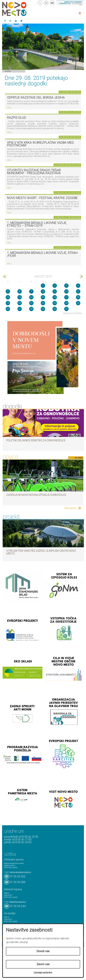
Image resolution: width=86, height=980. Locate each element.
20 (20, 303)
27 (20, 309)
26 (8, 309)
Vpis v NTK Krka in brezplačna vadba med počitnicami (40, 144)
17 (66, 297)
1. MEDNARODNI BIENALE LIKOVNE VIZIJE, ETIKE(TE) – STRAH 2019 (37, 224)
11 (78, 291)
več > (9, 107)
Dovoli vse (43, 951)
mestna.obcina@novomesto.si (20, 872)
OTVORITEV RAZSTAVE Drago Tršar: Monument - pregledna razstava (34, 172)
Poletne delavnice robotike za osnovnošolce (36, 440)
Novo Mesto (21, 9)
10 (66, 291)
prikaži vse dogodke (73, 313)
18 (78, 297)
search (40, 3)
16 (55, 297)
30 (55, 309)
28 (31, 309)
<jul (5, 277)
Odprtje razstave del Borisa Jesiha (36, 98)
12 (8, 297)
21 (31, 303)
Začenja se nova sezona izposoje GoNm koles (36, 495)
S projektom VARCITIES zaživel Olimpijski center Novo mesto (41, 552)
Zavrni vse (43, 964)
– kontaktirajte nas (71, 3)
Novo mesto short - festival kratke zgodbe (42, 198)
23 (55, 303)
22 (43, 303)
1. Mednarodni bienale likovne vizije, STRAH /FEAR (42, 254)
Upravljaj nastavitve (43, 973)
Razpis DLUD (17, 118)
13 (20, 297)
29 (43, 309)
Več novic (70, 508)
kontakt (46, 3)
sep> (81, 277)
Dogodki (8, 71)
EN (52, 3)
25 (78, 303)
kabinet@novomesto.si (18, 902)
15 (43, 297)
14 (31, 297)
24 (66, 303)
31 (66, 309)
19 (8, 303)
